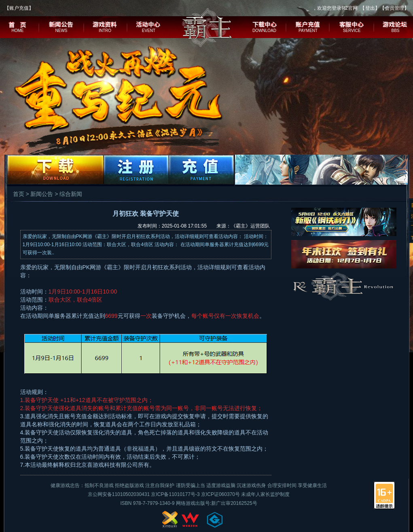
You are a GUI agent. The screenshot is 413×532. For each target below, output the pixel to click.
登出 (370, 8)
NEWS (61, 31)
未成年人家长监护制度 (265, 494)
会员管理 (394, 8)
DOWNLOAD (264, 31)
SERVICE (352, 31)
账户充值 (19, 8)
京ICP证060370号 (220, 494)
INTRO (105, 31)
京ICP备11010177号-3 (175, 494)
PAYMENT (308, 31)
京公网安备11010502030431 (119, 494)
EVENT (149, 31)
